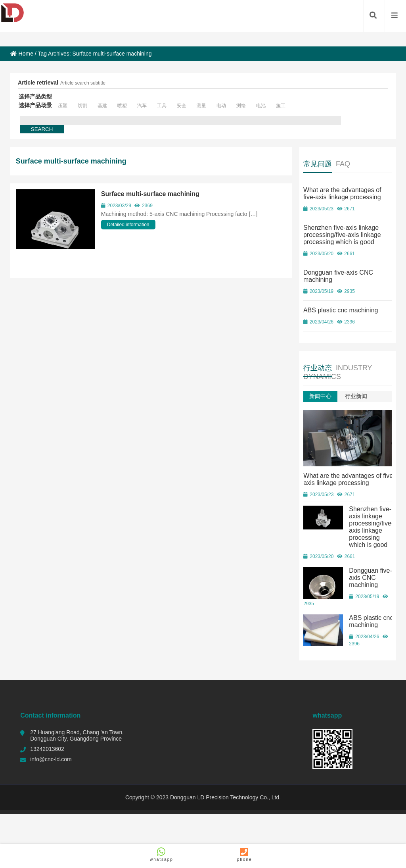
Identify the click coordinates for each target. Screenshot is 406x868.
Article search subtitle (83, 83)
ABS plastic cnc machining (341, 310)
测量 (201, 106)
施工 (281, 106)
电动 (221, 106)
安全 (182, 106)
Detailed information (128, 225)
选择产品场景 (35, 105)
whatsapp (162, 854)
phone (244, 854)
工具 (162, 106)
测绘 (241, 106)
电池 (261, 106)
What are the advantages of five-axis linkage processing (342, 193)
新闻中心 (320, 396)
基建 (102, 106)
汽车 (142, 106)
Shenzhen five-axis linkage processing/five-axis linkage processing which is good (342, 235)
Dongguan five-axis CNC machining (371, 576)
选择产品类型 (35, 96)
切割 (82, 106)
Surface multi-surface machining (150, 194)
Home (22, 54)
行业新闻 (356, 396)
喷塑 (122, 106)
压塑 (63, 106)
